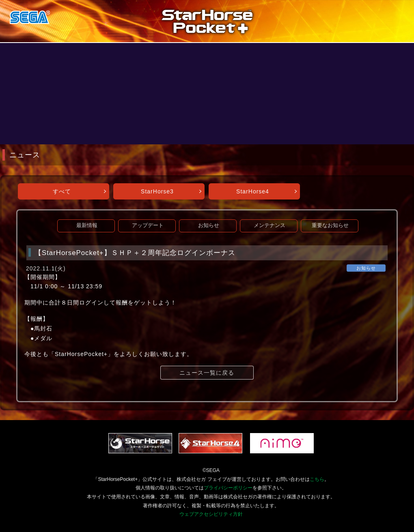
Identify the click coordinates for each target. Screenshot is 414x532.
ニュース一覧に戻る (207, 373)
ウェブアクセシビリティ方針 (211, 514)
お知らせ (209, 225)
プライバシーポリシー (228, 488)
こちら (317, 479)
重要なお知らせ (330, 225)
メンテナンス (270, 225)
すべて (62, 191)
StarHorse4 (253, 191)
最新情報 (87, 225)
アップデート (148, 225)
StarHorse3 (157, 191)
